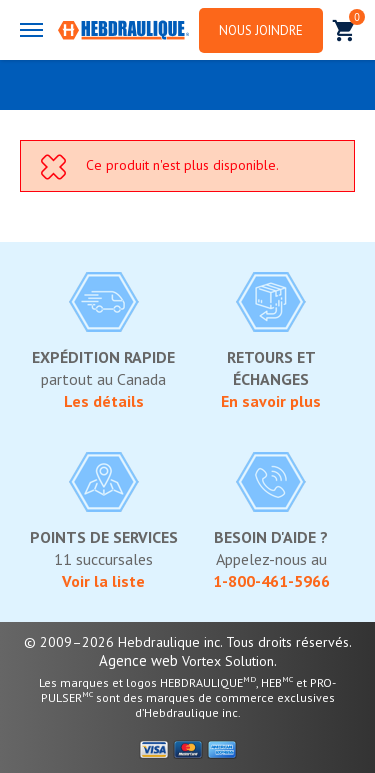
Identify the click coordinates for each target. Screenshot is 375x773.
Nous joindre (261, 30)
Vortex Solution (228, 661)
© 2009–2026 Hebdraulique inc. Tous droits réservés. (188, 642)
